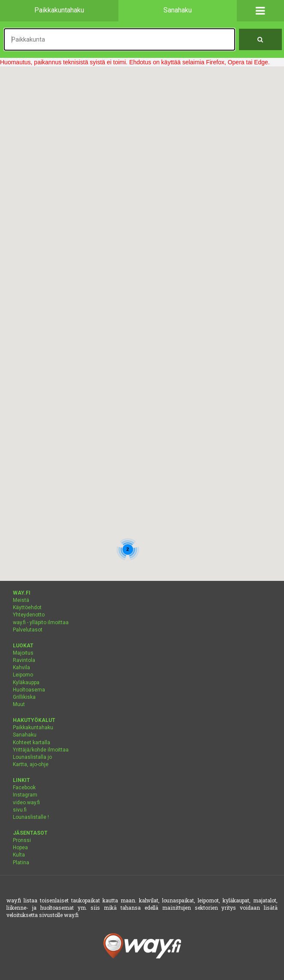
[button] (260, 11)
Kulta (19, 855)
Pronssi (22, 840)
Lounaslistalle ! (31, 817)
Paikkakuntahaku (33, 727)
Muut (19, 704)
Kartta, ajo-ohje (31, 764)
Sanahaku (25, 735)
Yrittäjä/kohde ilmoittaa (41, 750)
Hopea (20, 848)
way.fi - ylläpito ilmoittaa (41, 622)
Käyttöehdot (27, 607)
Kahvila (21, 667)
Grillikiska (24, 697)
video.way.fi (26, 803)
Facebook (24, 788)
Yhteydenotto (29, 615)
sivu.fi (20, 810)
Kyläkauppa (26, 682)
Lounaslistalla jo (32, 757)
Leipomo (23, 675)
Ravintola (24, 660)
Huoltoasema (29, 690)
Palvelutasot (28, 630)
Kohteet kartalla (32, 743)
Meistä (21, 600)
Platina (21, 863)
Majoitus (23, 653)
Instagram (25, 795)
